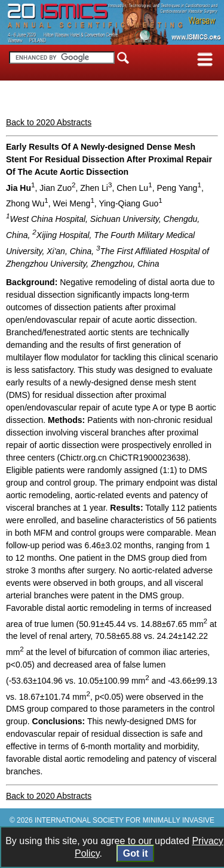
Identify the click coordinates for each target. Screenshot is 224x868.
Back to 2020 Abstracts (49, 122)
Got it (135, 853)
